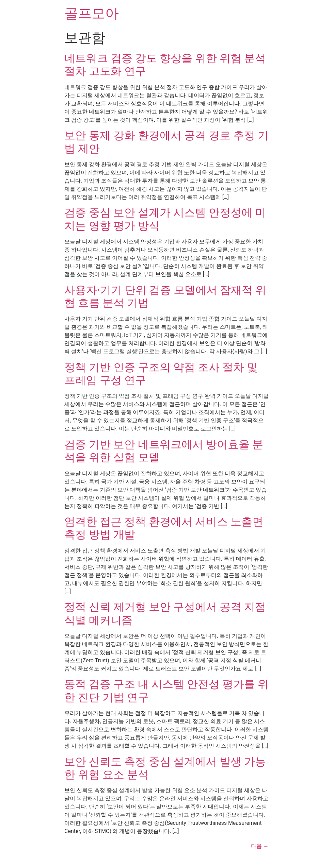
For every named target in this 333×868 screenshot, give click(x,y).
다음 (260, 846)
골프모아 (92, 13)
